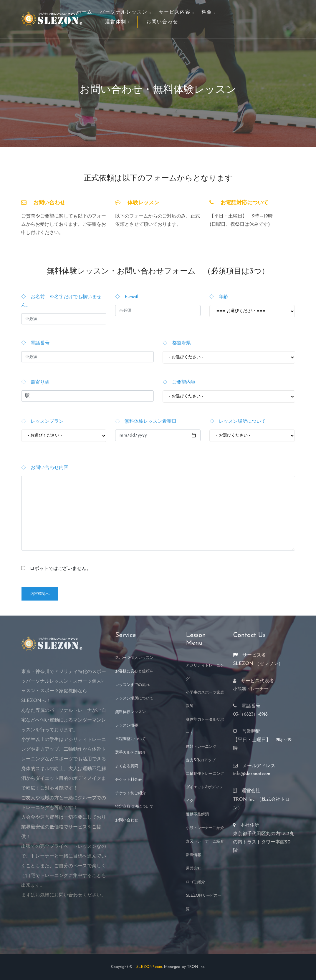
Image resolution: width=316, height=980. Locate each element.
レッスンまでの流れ (132, 685)
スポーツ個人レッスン (134, 658)
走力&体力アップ (201, 760)
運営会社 (193, 869)
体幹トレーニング (201, 747)
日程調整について (130, 739)
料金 (209, 12)
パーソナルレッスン (125, 12)
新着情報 (193, 855)
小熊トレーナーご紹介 (205, 828)
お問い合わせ (162, 22)
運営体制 (118, 22)
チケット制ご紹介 (130, 793)
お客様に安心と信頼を (134, 671)
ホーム (85, 12)
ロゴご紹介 (195, 882)
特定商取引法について (134, 807)
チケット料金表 (129, 780)
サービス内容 (176, 12)
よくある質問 (127, 766)
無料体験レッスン (130, 712)
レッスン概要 (127, 726)
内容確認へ (40, 594)
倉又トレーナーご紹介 (205, 841)
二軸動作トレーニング (205, 774)
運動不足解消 (197, 814)
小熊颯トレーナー (251, 689)
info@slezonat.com (252, 774)
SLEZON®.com (147, 967)
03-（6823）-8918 (250, 715)
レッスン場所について (134, 698)
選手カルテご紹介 (130, 753)
